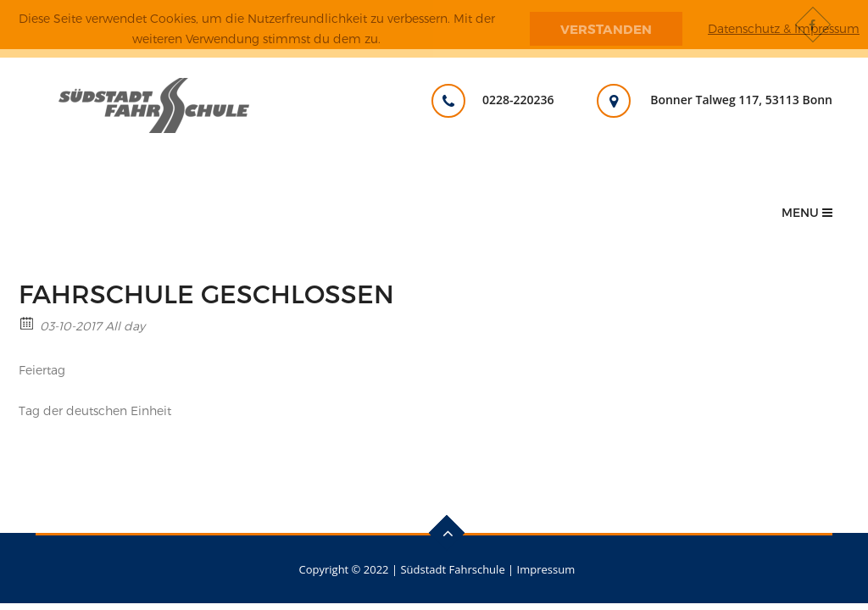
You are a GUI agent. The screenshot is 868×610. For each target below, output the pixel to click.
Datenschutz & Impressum (784, 28)
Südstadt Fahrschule (452, 569)
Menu (807, 212)
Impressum (546, 569)
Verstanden (606, 29)
